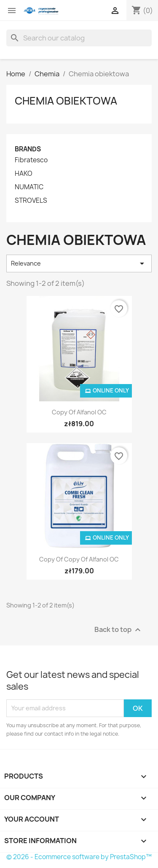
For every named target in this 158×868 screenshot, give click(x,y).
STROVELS (31, 201)
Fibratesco (31, 160)
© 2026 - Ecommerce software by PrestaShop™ (79, 857)
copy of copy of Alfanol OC (79, 559)
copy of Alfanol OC (79, 412)
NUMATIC (29, 187)
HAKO (24, 174)
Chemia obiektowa (66, 101)
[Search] (79, 38)
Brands (28, 149)
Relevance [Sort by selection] (79, 263)
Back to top (119, 630)
